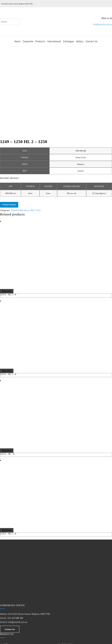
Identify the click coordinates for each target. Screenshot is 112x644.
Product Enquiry (9, 150)
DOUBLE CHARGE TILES (13, 597)
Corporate (28, 43)
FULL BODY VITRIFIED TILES (14, 605)
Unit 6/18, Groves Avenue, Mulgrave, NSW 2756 (17, 4)
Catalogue (68, 43)
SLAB (6, 589)
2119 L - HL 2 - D (8, 240)
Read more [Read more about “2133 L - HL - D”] (7, 396)
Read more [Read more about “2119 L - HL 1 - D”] (7, 316)
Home (17, 43)
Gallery (80, 43)
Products (40, 43)
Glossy (26, 155)
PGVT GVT (8, 613)
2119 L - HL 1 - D (8, 319)
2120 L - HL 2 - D (8, 479)
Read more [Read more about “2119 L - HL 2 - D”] (7, 236)
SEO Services (37, 641)
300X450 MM (17, 155)
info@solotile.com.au (102, 25)
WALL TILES (35, 155)
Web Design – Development (14, 641)
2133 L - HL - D (7, 399)
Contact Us (92, 43)
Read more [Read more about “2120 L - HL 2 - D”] (7, 475)
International (54, 43)
